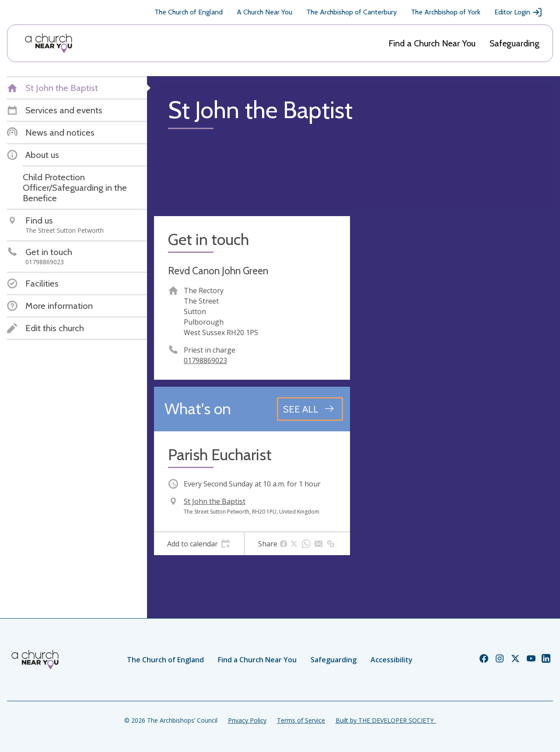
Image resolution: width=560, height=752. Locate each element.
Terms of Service (301, 720)
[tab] (199, 544)
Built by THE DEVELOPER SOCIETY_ (386, 720)
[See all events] (310, 409)
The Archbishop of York (446, 12)
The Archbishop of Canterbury (352, 12)
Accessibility (392, 660)
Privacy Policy (247, 720)
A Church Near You (264, 12)
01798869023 (205, 360)
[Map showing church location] (455, 314)
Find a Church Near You (432, 43)
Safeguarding (514, 43)
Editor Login (518, 12)
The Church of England (189, 12)
